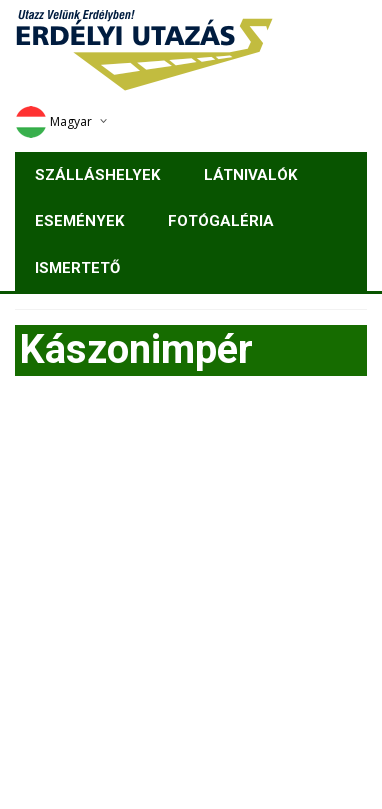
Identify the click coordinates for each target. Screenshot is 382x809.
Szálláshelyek (97, 175)
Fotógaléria (221, 221)
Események (79, 221)
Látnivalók (250, 175)
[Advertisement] (191, 598)
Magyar (53, 121)
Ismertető (77, 268)
